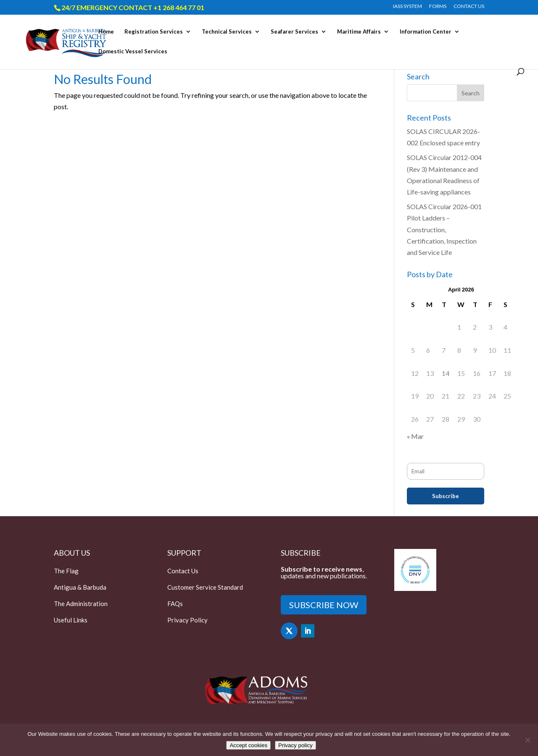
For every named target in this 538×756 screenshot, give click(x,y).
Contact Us (183, 571)
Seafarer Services (294, 32)
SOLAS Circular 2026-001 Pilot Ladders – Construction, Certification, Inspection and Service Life (444, 229)
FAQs (175, 604)
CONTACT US (469, 7)
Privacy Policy (187, 620)
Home (106, 32)
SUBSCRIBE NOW (324, 605)
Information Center (426, 32)
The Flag (66, 571)
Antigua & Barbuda (80, 587)
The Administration (81, 604)
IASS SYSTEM (407, 7)
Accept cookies (248, 745)
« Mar (415, 436)
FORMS (438, 7)
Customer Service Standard (205, 587)
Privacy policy (295, 745)
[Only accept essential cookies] (527, 740)
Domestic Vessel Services (133, 51)
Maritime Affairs (359, 32)
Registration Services (154, 32)
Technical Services (227, 32)
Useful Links (71, 620)
